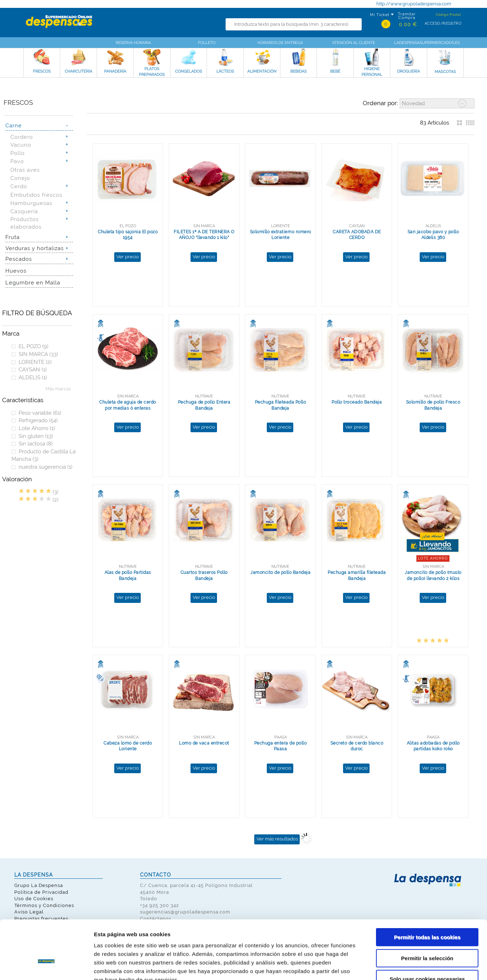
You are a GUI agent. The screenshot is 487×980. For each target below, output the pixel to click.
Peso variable (40, 413)
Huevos (16, 271)
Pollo (18, 153)
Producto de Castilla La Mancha (44, 455)
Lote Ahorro (37, 428)
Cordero (22, 137)
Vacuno (21, 145)
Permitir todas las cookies (427, 893)
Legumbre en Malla (33, 282)
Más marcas (58, 389)
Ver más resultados (277, 839)
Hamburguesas (31, 203)
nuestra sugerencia (45, 467)
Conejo (20, 178)
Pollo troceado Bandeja (357, 402)
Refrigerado (38, 420)
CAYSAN (33, 369)
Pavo (17, 161)
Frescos (18, 103)
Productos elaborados (26, 223)
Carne (14, 125)
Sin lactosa (36, 443)
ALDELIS (33, 377)
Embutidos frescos (36, 195)
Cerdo (19, 186)
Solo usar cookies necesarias (427, 934)
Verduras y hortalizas (35, 248)
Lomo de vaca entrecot (204, 743)
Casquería (24, 211)
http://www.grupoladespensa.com (414, 4)
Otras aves (25, 170)
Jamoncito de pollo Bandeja (280, 572)
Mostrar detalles (385, 966)
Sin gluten (36, 436)
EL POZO (33, 346)
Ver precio (128, 257)
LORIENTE (35, 362)
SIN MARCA (38, 354)
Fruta (13, 237)
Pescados (19, 259)
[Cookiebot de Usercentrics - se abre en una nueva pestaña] (46, 966)
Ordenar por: (380, 103)
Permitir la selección (427, 914)
